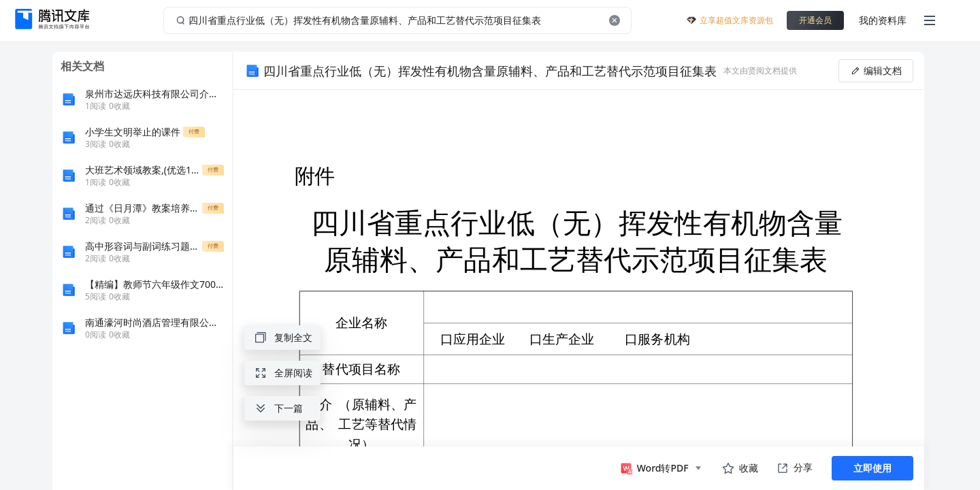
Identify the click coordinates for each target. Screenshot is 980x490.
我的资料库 (883, 20)
